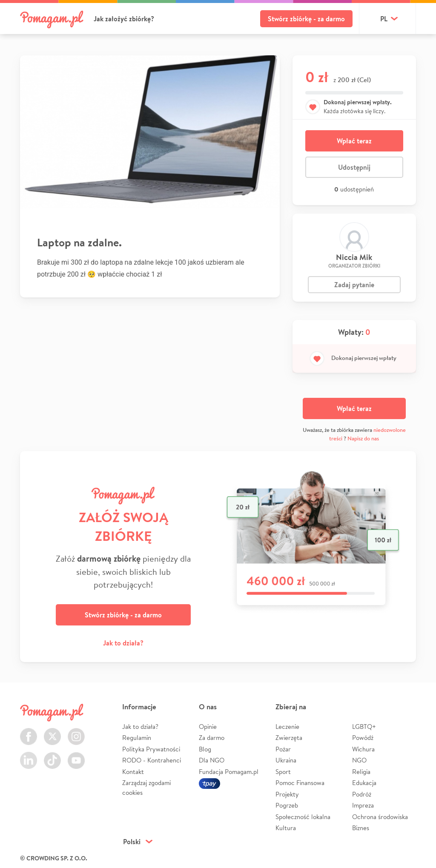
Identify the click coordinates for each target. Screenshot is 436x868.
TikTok (52, 755)
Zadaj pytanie (354, 285)
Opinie (208, 727)
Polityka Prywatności (151, 749)
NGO (359, 760)
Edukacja (364, 783)
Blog (205, 749)
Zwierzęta (289, 738)
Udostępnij (354, 167)
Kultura (286, 828)
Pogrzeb (287, 805)
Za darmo (212, 738)
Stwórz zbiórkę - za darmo (306, 19)
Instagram (76, 732)
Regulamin (137, 738)
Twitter (52, 732)
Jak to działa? (123, 643)
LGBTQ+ (364, 727)
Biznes (361, 828)
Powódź (363, 738)
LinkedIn (29, 755)
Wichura (363, 749)
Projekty (287, 794)
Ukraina (286, 760)
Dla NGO (212, 760)
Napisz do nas (363, 438)
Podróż (362, 794)
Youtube (76, 755)
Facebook (29, 732)
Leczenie (287, 727)
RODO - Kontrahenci (152, 760)
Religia (361, 772)
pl (384, 19)
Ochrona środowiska (380, 817)
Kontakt (133, 772)
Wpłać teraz (354, 141)
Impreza (363, 805)
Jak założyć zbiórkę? (124, 19)
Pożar (283, 749)
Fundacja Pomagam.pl (229, 772)
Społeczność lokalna (303, 817)
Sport (283, 772)
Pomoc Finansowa (300, 783)
